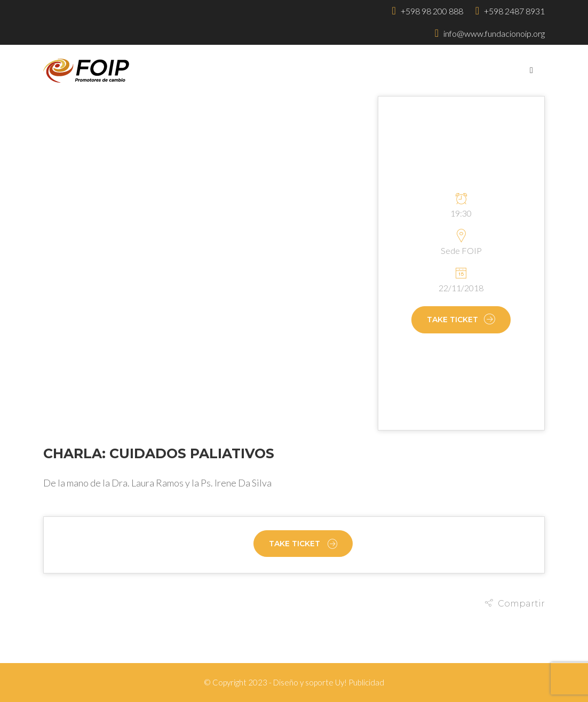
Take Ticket (461, 320)
